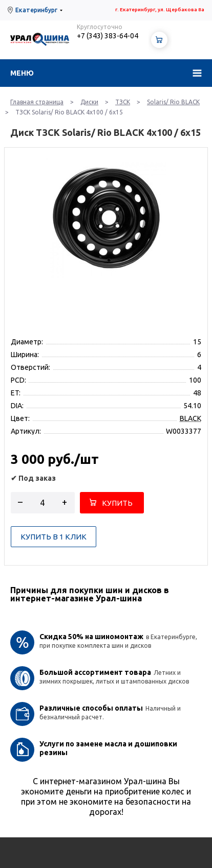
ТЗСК (123, 102)
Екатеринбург (36, 10)
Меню (22, 73)
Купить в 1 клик (54, 537)
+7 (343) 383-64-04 (108, 36)
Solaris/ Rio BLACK (173, 102)
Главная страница (37, 102)
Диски (89, 102)
